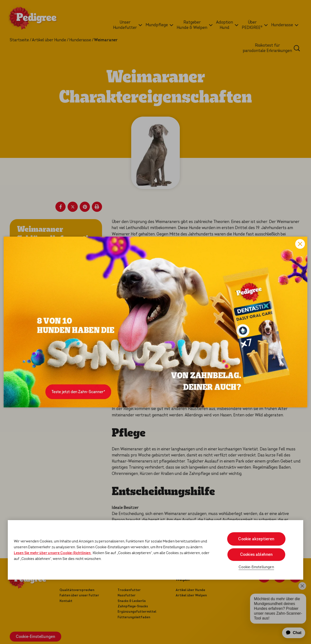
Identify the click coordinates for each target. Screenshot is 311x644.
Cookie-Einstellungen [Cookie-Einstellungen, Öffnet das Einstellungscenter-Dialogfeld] (256, 567)
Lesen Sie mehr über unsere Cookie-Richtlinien (53, 553)
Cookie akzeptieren (256, 539)
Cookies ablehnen (256, 554)
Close (300, 244)
